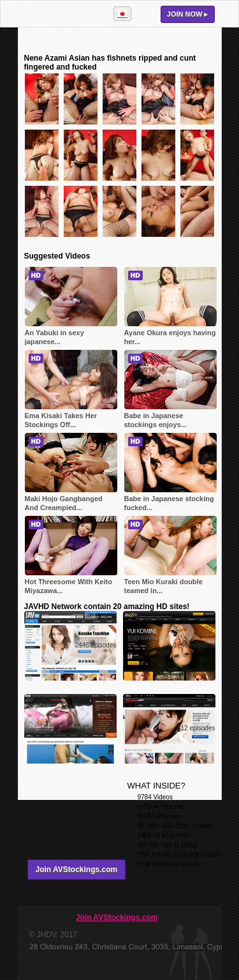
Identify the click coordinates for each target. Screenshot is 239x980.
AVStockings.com (60, 14)
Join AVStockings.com (77, 870)
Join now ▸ (188, 14)
